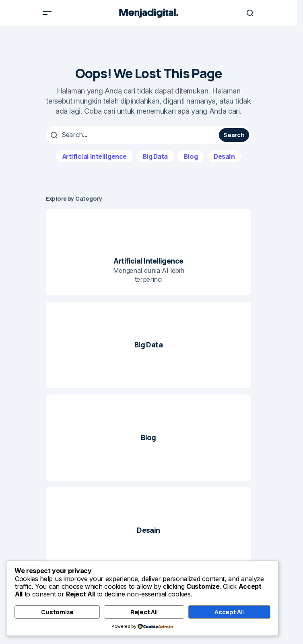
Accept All (229, 612)
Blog (191, 156)
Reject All (144, 612)
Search (234, 135)
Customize (57, 612)
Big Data (155, 156)
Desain (224, 156)
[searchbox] (133, 135)
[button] (47, 13)
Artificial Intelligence (95, 156)
